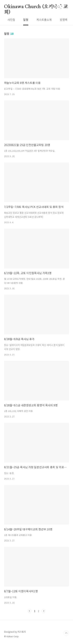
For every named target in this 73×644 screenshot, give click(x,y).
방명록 (64, 20)
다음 (44, 611)
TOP (66, 633)
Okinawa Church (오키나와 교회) (36, 7)
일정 (26, 20)
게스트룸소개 (44, 20)
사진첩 (11, 20)
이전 (30, 611)
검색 (59, 7)
